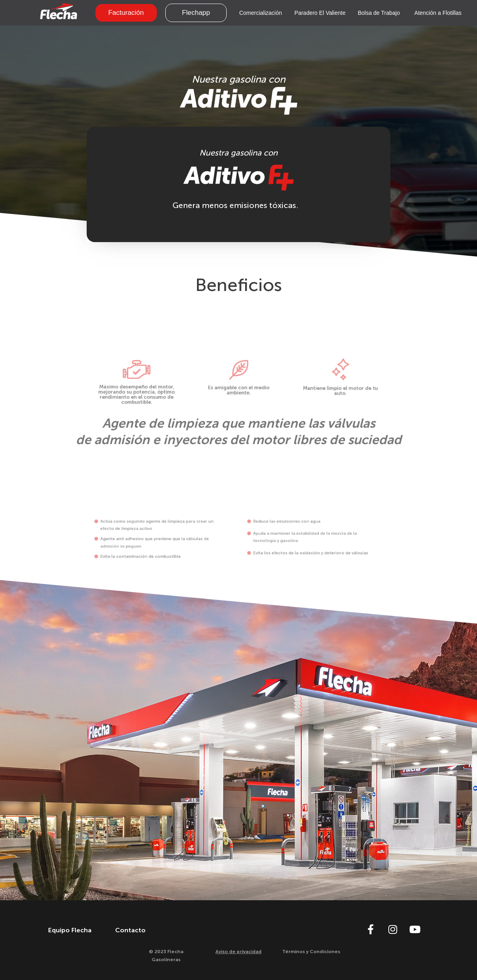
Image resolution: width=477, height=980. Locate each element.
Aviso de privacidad (238, 952)
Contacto (130, 930)
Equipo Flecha (70, 930)
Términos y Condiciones (311, 952)
